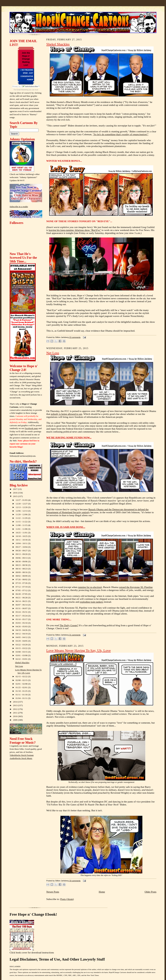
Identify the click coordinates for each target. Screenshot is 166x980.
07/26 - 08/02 (22, 579)
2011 (15, 713)
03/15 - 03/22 (22, 648)
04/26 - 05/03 (22, 626)
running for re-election (89, 587)
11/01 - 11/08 (22, 529)
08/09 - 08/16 (22, 572)
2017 (15, 489)
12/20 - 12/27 (22, 504)
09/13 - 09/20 (22, 554)
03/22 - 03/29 (22, 645)
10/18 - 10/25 (22, 536)
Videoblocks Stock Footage (22, 755)
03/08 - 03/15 (22, 652)
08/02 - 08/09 (22, 576)
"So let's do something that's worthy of (121, 134)
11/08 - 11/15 (22, 525)
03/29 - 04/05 (22, 641)
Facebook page (31, 428)
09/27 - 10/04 (22, 547)
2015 (15, 496)
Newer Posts (53, 892)
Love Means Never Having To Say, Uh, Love (79, 651)
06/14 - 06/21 (22, 601)
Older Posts (151, 892)
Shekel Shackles (22, 663)
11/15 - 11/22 (22, 522)
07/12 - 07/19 (22, 587)
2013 (15, 705)
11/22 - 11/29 (22, 518)
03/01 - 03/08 (22, 655)
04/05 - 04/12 (22, 637)
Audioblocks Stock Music (21, 758)
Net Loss (19, 666)
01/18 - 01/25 (22, 691)
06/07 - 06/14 (22, 605)
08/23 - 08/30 (22, 565)
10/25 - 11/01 (22, 533)
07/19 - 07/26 (22, 583)
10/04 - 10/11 (22, 543)
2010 (15, 716)
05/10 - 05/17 (22, 619)
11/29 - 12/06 (22, 514)
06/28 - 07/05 (22, 594)
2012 (15, 709)
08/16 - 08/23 (22, 569)
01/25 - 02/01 (22, 687)
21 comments (75, 635)
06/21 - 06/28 (22, 598)
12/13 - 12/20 (22, 507)
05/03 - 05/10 (22, 623)
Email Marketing (23, 90)
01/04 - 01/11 (22, 698)
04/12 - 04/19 (22, 634)
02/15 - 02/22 (22, 676)
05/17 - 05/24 (22, 616)
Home (102, 892)
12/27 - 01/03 (22, 500)
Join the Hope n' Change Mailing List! (26, 59)
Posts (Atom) (67, 899)
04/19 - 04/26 (22, 630)
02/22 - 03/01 (22, 659)
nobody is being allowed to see (66, 414)
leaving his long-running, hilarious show (75, 230)
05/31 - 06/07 (22, 608)
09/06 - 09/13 (22, 558)
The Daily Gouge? (69, 625)
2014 (15, 702)
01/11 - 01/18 (22, 695)
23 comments (75, 337)
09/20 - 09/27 (22, 551)
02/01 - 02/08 (22, 684)
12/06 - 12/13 (22, 511)
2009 (15, 720)
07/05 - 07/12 (22, 590)
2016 (15, 493)
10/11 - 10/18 (22, 540)
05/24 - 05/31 (22, 612)
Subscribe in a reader (19, 207)
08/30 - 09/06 (22, 561)
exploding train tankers (91, 602)
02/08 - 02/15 (22, 680)
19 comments (75, 881)
